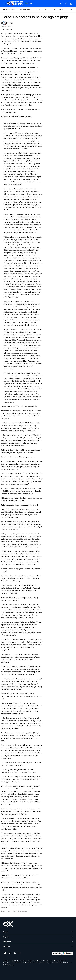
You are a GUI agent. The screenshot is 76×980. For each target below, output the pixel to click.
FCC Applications (41, 963)
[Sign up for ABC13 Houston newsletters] (19, 953)
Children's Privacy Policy (44, 961)
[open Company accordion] (38, 947)
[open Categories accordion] (38, 942)
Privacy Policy (7, 961)
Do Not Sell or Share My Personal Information (24, 961)
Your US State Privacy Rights (59, 961)
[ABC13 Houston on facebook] (5, 953)
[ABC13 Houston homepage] (15, 4)
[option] (11, 10)
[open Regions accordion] (38, 937)
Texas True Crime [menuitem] (42, 10)
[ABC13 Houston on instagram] (15, 953)
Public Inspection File (29, 963)
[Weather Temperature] (55, 4)
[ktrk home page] (8, 924)
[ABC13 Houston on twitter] (10, 953)
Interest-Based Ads (17, 963)
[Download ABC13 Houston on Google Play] (68, 953)
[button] (4, 3)
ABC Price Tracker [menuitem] (25, 10)
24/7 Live (28, 3)
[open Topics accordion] (38, 932)
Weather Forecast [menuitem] (9, 10)
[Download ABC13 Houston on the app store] (57, 953)
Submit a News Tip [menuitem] (59, 10)
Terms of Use (7, 963)
